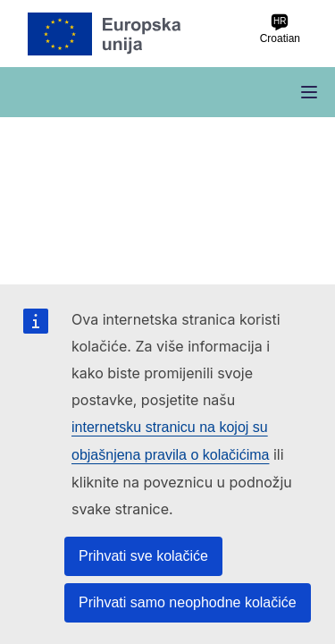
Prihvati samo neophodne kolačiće (188, 602)
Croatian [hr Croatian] (280, 29)
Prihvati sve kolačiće (143, 556)
